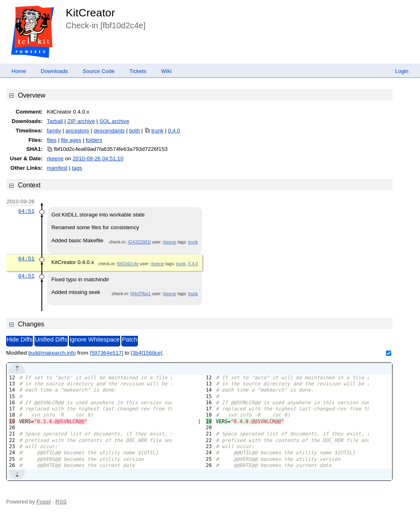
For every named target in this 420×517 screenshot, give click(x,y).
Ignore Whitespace (94, 339)
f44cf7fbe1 (141, 294)
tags (77, 168)
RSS (61, 502)
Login (402, 71)
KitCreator (90, 13)
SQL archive (114, 121)
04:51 (26, 211)
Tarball (55, 121)
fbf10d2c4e (128, 264)
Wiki (166, 71)
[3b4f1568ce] (147, 353)
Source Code (99, 71)
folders (94, 140)
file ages (71, 140)
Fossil (44, 502)
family (54, 131)
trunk (157, 131)
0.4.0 (174, 131)
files (52, 140)
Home (19, 71)
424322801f (139, 242)
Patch (129, 339)
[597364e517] (107, 353)
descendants (109, 131)
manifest (57, 168)
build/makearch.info (52, 353)
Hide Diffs (19, 339)
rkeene (55, 158)
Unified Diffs (51, 339)
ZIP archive (81, 121)
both (135, 131)
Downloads (55, 71)
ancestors (78, 131)
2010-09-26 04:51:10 (98, 158)
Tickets (138, 71)
